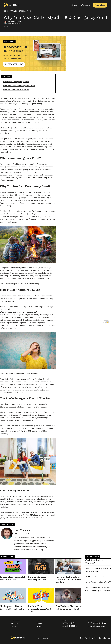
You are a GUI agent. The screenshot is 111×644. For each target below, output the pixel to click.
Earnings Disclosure (104, 638)
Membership (86, 5)
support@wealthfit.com (96, 626)
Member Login (100, 5)
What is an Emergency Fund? (16, 82)
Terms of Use (84, 638)
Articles (39, 627)
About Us (15, 624)
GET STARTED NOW (14, 64)
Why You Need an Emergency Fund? (19, 86)
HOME (6, 11)
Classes (39, 624)
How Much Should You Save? (16, 90)
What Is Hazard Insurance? (94, 577)
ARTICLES (13, 11)
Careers (14, 627)
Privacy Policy (93, 638)
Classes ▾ (75, 5)
